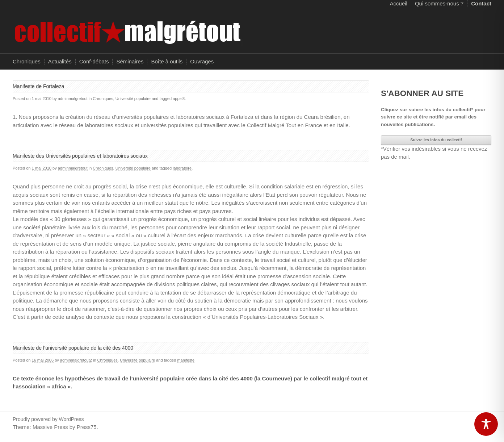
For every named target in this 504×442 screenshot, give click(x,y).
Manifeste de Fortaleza (38, 86)
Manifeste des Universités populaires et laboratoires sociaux (81, 156)
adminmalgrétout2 (76, 360)
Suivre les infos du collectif (436, 140)
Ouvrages (202, 61)
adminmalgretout (73, 99)
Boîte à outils (167, 61)
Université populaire (133, 99)
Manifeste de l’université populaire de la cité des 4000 (73, 348)
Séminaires (130, 61)
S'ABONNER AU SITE (422, 93)
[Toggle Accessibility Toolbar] (486, 424)
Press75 (87, 427)
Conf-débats (94, 61)
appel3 (179, 99)
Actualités (60, 61)
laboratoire (182, 168)
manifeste (186, 360)
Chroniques (27, 61)
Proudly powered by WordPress (48, 419)
